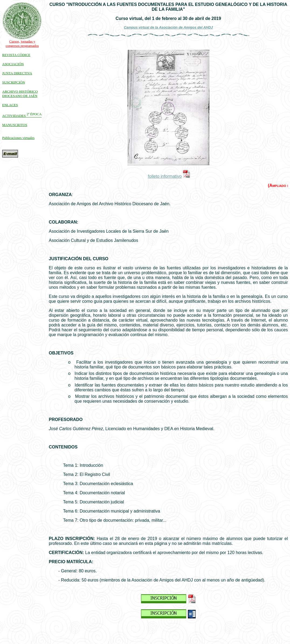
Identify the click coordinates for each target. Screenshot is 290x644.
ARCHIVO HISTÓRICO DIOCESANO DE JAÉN (20, 94)
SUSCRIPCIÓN (14, 82)
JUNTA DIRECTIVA (17, 73)
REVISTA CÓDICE (16, 55)
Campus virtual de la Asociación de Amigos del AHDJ (168, 27)
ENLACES (10, 105)
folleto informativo (165, 176)
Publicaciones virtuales (18, 138)
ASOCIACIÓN (13, 64)
